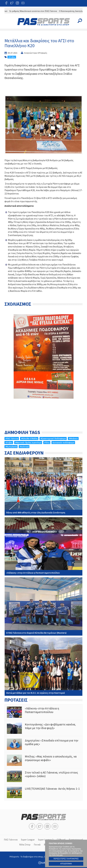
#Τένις (47, 443)
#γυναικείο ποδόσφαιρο (63, 443)
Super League (28, 840)
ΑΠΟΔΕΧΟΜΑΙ (66, 864)
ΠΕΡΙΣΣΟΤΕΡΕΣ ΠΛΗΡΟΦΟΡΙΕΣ (66, 859)
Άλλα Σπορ (25, 844)
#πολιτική (24, 447)
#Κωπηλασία (11, 447)
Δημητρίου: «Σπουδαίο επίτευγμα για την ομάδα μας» (43, 744)
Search (80, 21)
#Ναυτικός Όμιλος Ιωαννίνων (28, 443)
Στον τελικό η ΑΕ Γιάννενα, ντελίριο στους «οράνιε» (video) (43, 776)
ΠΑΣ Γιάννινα (11, 840)
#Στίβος (12, 57)
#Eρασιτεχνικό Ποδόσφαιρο (53, 438)
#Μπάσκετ (73, 438)
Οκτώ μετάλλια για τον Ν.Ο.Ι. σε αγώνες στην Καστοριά (43, 666)
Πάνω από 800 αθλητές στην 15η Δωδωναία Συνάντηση (43, 486)
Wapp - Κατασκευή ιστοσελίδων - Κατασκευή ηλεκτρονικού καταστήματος (43, 863)
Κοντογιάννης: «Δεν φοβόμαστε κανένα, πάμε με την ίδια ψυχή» (43, 728)
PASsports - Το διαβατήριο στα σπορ (44, 22)
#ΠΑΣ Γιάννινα (12, 438)
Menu (7, 21)
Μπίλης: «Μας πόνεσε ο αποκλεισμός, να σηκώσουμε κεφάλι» (43, 760)
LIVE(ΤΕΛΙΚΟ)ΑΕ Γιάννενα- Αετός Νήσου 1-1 (43, 792)
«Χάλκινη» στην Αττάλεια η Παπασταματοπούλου (43, 546)
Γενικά (37, 844)
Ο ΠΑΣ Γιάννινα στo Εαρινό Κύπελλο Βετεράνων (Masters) (43, 606)
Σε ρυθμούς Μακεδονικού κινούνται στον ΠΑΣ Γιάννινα (35, 11)
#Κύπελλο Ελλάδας (29, 438)
